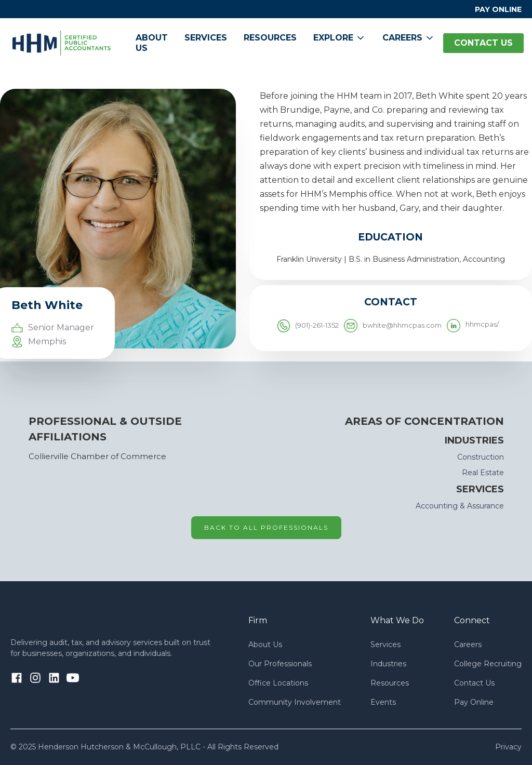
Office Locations (278, 683)
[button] (340, 38)
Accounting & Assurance (460, 506)
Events (383, 702)
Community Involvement (295, 702)
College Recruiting (488, 664)
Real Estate (483, 473)
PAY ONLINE (498, 9)
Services (206, 38)
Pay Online (474, 702)
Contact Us (474, 683)
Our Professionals (280, 664)
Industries (388, 664)
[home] (62, 43)
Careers (468, 645)
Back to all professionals (266, 527)
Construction (481, 457)
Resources (270, 38)
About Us (152, 43)
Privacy (508, 747)
